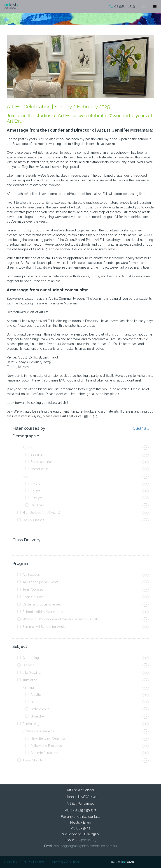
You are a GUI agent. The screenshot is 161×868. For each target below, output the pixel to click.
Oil (33, 702)
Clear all (141, 428)
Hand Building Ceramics (48, 738)
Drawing (29, 665)
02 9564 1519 (125, 6)
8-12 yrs (36, 498)
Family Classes (33, 520)
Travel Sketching (35, 760)
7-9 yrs (36, 491)
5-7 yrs (35, 484)
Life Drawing (32, 673)
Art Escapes (31, 575)
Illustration (30, 680)
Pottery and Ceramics (38, 731)
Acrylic (36, 695)
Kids (26, 476)
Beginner (37, 455)
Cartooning (31, 658)
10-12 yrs (37, 505)
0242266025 (86, 840)
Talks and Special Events (40, 582)
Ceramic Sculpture (44, 753)
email (57, 416)
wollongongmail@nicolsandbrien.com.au (86, 846)
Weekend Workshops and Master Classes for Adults (61, 619)
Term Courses (33, 589)
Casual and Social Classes (42, 604)
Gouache (37, 716)
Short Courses (33, 597)
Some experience (43, 462)
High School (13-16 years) (41, 513)
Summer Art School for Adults (44, 627)
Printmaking (31, 724)
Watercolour (40, 709)
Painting (28, 688)
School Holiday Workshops (43, 612)
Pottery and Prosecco (46, 746)
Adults (27, 447)
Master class (40, 469)
